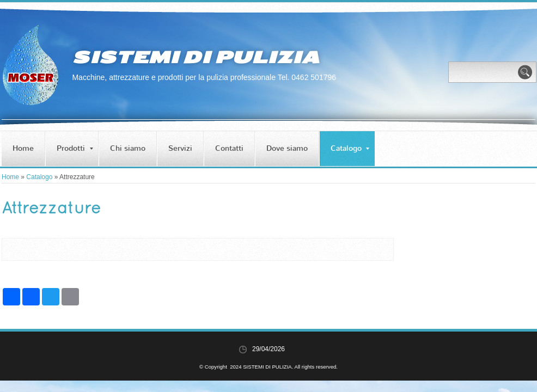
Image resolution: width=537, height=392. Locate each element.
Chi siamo (128, 148)
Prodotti (75, 148)
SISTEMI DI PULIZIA (196, 57)
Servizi (180, 148)
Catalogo (350, 148)
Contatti (229, 148)
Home (23, 148)
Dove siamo (287, 148)
